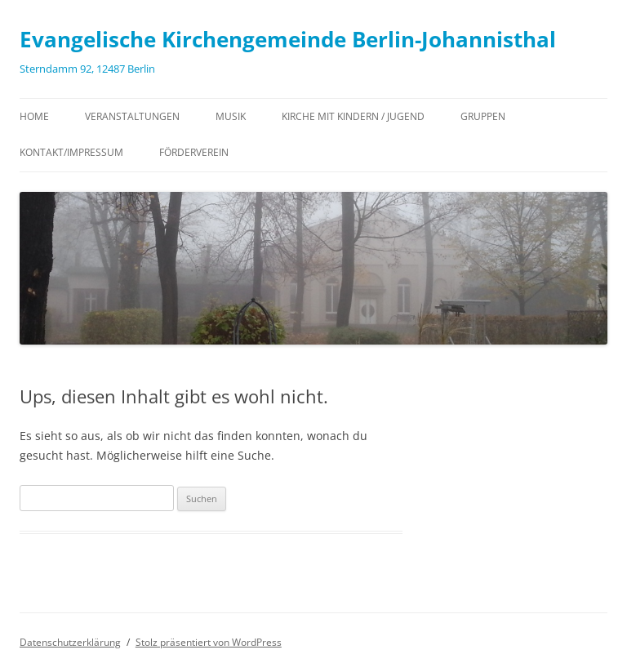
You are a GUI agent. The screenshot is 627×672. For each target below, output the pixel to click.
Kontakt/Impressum (71, 152)
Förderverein (194, 152)
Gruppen (483, 116)
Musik (231, 116)
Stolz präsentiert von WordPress (209, 642)
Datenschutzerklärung (70, 642)
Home (34, 116)
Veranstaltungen (132, 116)
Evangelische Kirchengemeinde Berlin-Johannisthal (288, 39)
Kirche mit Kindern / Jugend (353, 116)
